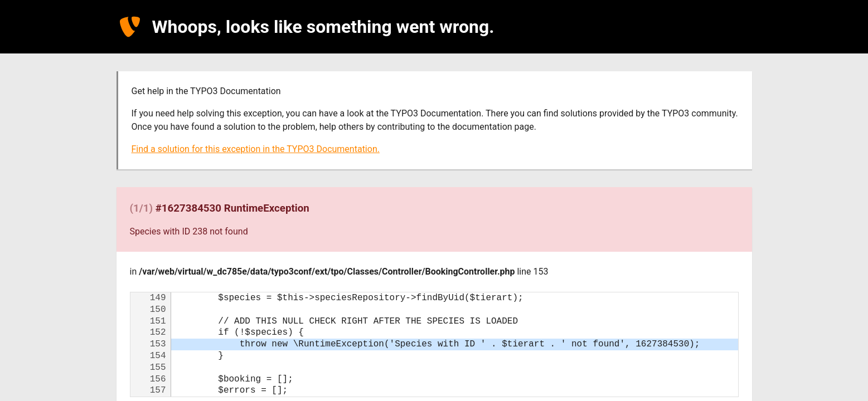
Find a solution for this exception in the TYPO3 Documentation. (256, 149)
